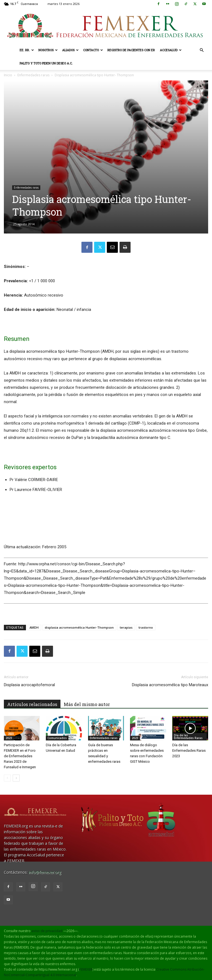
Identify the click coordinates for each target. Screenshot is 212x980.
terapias (126, 627)
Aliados (70, 50)
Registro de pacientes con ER (131, 50)
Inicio (8, 75)
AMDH (34, 627)
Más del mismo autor (87, 704)
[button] (202, 50)
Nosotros (48, 50)
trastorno (146, 627)
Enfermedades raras (33, 75)
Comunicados (57, 738)
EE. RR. (27, 50)
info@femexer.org (45, 872)
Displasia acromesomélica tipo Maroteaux (170, 685)
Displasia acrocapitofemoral (29, 685)
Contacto (93, 50)
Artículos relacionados (32, 704)
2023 (9, 738)
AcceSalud (171, 50)
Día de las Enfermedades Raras (188, 737)
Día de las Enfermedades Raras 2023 (189, 750)
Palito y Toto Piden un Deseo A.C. (46, 63)
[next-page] (16, 778)
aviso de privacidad (47, 931)
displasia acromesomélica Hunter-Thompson (79, 627)
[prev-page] (7, 778)
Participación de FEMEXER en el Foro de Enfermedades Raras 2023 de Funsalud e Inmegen (20, 756)
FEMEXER (86, 969)
